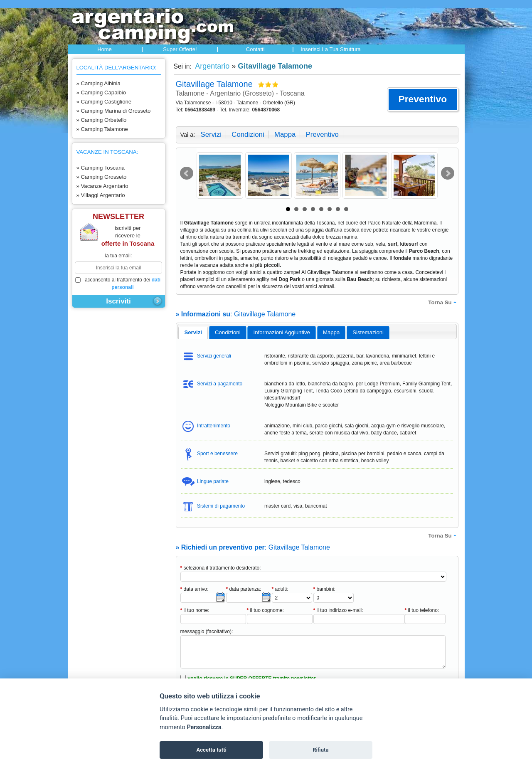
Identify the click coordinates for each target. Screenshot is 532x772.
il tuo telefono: (422, 610)
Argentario (211, 66)
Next (448, 173)
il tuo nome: (195, 610)
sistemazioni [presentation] (368, 332)
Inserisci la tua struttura (331, 49)
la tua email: (119, 256)
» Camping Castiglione (104, 102)
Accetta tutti (211, 750)
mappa (285, 134)
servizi (211, 134)
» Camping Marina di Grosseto (114, 111)
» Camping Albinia (99, 83)
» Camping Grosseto (102, 177)
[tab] (193, 333)
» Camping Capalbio (101, 92)
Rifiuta (320, 750)
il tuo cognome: (265, 610)
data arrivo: (195, 589)
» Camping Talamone (102, 129)
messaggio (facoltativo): (207, 631)
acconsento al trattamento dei (118, 284)
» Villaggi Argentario (101, 195)
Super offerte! (180, 49)
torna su (443, 302)
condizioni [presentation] (228, 332)
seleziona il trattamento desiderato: (221, 568)
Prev (187, 173)
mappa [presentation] (331, 332)
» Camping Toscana (101, 168)
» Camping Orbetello (102, 120)
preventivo (322, 134)
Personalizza (204, 727)
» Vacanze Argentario (102, 186)
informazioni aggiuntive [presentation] (282, 332)
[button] (422, 99)
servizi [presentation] (193, 332)
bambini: (324, 589)
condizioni (248, 134)
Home (105, 49)
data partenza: (244, 589)
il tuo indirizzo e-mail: (338, 610)
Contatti (255, 49)
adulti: (280, 589)
